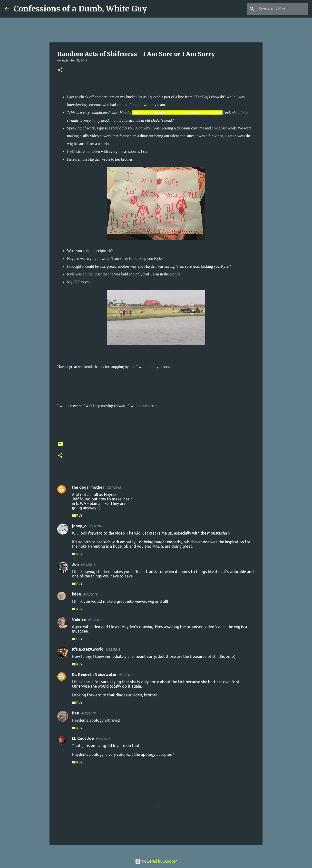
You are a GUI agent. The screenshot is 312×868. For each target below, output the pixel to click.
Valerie (79, 619)
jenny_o (79, 526)
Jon (75, 564)
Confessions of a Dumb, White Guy (80, 9)
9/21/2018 (113, 488)
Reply (77, 516)
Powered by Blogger (156, 861)
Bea (75, 713)
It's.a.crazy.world (88, 649)
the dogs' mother (88, 487)
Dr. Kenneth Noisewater (94, 674)
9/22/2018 (95, 620)
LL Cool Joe (83, 738)
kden (76, 594)
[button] (60, 70)
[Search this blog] (283, 9)
